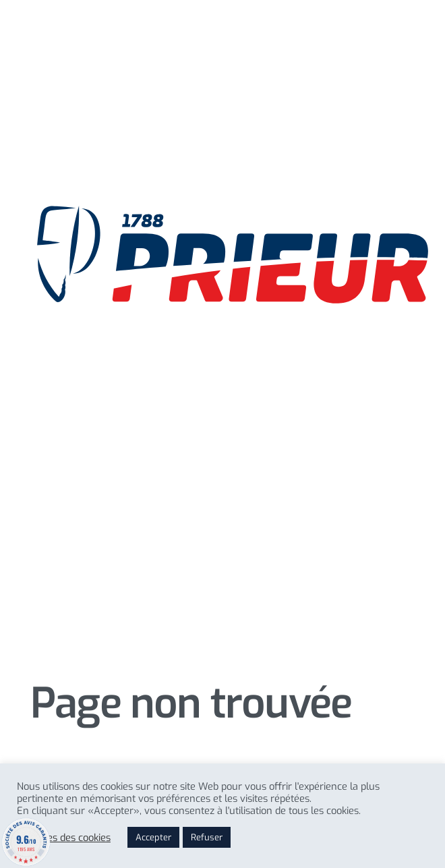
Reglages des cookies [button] (64, 838)
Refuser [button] (207, 837)
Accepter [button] (153, 837)
